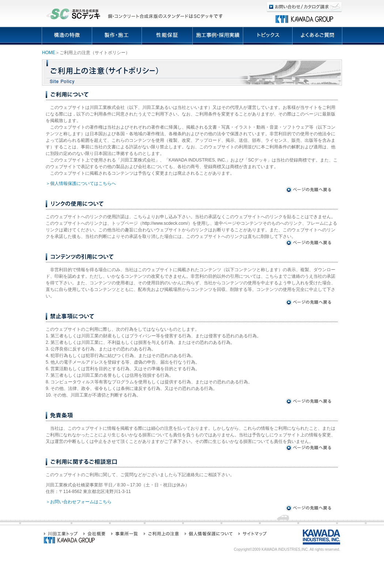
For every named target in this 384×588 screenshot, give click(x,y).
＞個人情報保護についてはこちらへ (81, 183)
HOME (49, 53)
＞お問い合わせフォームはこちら (79, 502)
